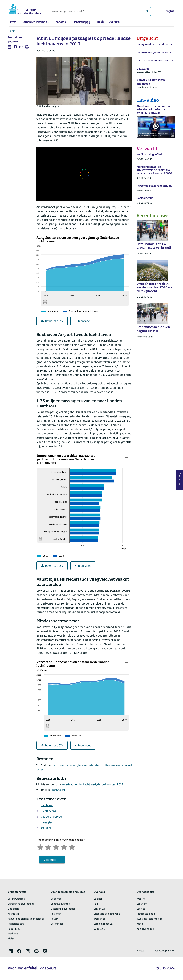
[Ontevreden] (48, 847)
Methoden (14, 934)
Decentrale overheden (63, 909)
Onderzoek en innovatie (107, 914)
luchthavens (48, 811)
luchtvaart (47, 806)
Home (12, 31)
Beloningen (57, 924)
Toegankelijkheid (146, 914)
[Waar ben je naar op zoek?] (100, 11)
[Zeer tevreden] (72, 847)
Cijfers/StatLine (16, 899)
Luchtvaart (59, 790)
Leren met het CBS (104, 924)
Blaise (11, 939)
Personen (56, 914)
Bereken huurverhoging (21, 904)
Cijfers (12, 22)
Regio (101, 22)
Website (141, 899)
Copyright (142, 904)
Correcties (99, 929)
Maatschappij (82, 22)
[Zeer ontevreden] (40, 847)
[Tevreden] (64, 847)
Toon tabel (83, 321)
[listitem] (10, 47)
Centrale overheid (61, 904)
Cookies (141, 909)
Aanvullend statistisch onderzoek (26, 919)
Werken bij (100, 919)
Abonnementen (145, 929)
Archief (140, 924)
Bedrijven (56, 899)
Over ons (114, 22)
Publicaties (14, 929)
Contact (98, 899)
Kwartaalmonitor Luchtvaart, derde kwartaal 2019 (92, 785)
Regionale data (16, 924)
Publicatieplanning (165, 951)
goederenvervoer (52, 817)
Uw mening (179, 480)
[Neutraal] (56, 847)
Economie (60, 22)
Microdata (13, 914)
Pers (96, 904)
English (170, 11)
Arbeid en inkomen (35, 22)
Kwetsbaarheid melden (149, 919)
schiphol (46, 828)
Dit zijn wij (100, 909)
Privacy (55, 919)
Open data (13, 909)
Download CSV (52, 321)
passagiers (47, 823)
